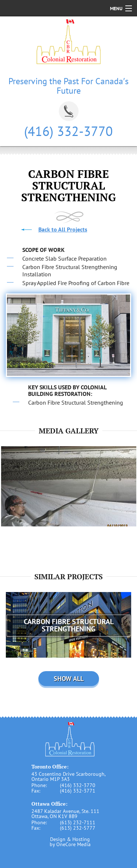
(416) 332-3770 (68, 131)
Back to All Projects (63, 229)
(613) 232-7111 (78, 822)
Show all (69, 679)
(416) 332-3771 (78, 791)
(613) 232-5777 (78, 828)
